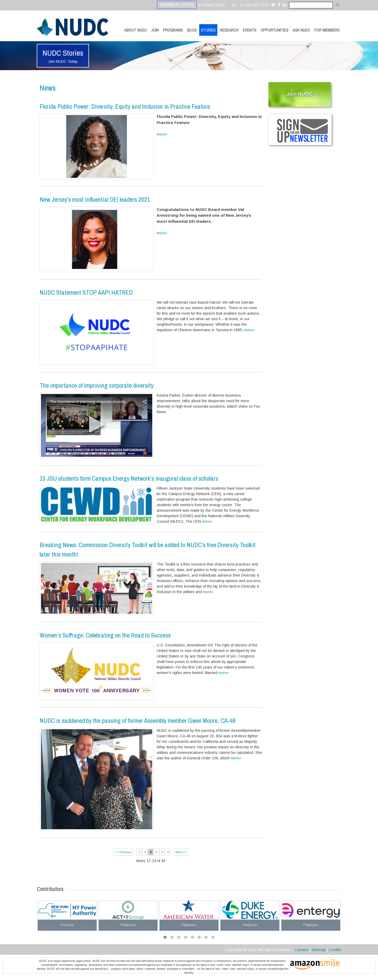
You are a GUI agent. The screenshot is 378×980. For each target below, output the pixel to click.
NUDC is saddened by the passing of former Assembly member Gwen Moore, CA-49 (138, 720)
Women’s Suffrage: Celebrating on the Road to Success (105, 635)
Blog (192, 30)
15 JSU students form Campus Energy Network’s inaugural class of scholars (129, 478)
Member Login (177, 5)
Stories (208, 30)
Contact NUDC (213, 5)
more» (162, 134)
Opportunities (275, 30)
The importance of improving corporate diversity (97, 385)
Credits (335, 950)
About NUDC (136, 30)
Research (229, 30)
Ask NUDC (301, 30)
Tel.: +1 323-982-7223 (250, 5)
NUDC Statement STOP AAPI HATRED (86, 292)
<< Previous (123, 852)
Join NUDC (300, 94)
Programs (173, 30)
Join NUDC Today (63, 61)
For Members (327, 30)
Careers (301, 950)
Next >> (181, 852)
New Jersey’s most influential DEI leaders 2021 (95, 199)
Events (250, 30)
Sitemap (319, 950)
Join (155, 30)
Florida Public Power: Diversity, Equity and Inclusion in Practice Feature (125, 106)
